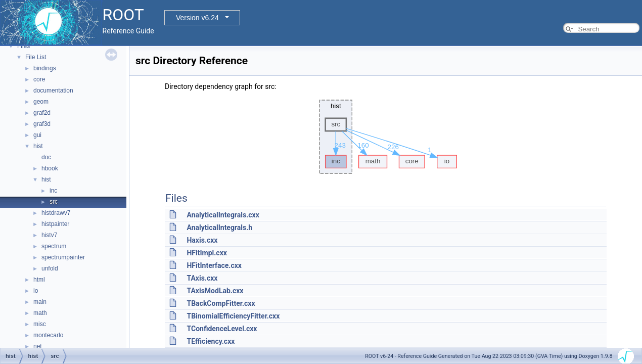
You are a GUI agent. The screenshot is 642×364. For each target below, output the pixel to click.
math (40, 313)
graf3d (42, 124)
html (39, 280)
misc (40, 324)
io (36, 291)
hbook (50, 168)
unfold (50, 268)
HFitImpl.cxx (207, 253)
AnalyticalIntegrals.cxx (223, 215)
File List (36, 57)
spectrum (54, 246)
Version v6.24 (197, 18)
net (38, 346)
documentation (53, 90)
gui (37, 135)
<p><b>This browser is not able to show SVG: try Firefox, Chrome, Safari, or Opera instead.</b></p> (386, 137)
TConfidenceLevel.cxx (222, 329)
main (40, 302)
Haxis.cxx (202, 240)
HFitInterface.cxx (214, 265)
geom (41, 102)
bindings (45, 68)
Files (24, 46)
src (54, 202)
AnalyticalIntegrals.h (219, 227)
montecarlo (48, 335)
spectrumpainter (63, 257)
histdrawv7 (56, 213)
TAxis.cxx (202, 278)
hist (38, 146)
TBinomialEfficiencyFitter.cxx (233, 316)
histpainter (55, 224)
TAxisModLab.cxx (215, 291)
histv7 (49, 235)
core (39, 79)
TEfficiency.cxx (211, 341)
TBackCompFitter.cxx (221, 303)
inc (53, 191)
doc (46, 157)
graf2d (42, 113)
